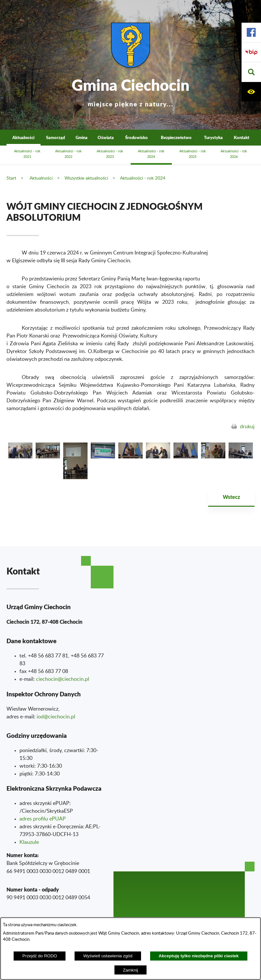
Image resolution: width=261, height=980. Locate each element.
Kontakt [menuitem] (242, 137)
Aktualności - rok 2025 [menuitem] (193, 154)
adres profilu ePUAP (43, 819)
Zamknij (130, 970)
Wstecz (231, 497)
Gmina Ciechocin (130, 91)
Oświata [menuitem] (106, 137)
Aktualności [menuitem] (23, 137)
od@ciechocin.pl (57, 717)
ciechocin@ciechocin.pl (63, 679)
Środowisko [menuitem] (136, 137)
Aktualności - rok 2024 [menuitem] (151, 154)
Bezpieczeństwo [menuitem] (176, 137)
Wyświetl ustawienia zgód (108, 956)
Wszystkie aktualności (86, 178)
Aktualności (41, 178)
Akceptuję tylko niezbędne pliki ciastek (199, 956)
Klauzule (29, 842)
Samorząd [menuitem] (55, 137)
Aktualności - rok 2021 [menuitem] (27, 154)
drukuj (247, 427)
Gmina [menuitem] (82, 137)
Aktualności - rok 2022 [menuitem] (68, 154)
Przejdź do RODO (40, 956)
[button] (251, 72)
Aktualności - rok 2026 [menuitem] (234, 154)
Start (11, 178)
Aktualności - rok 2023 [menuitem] (110, 154)
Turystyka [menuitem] (213, 137)
